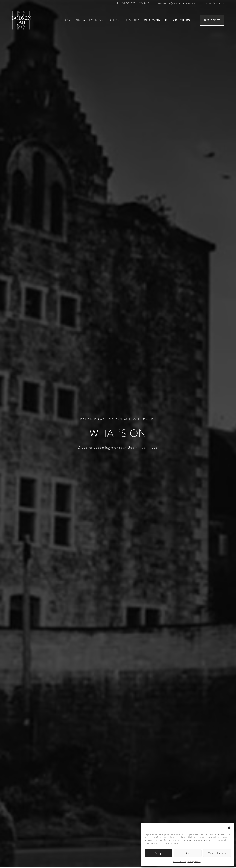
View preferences (217, 853)
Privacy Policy (194, 862)
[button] (229, 828)
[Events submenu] (102, 20)
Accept (158, 853)
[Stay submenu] (70, 20)
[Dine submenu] (84, 20)
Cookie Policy (180, 862)
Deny (188, 853)
